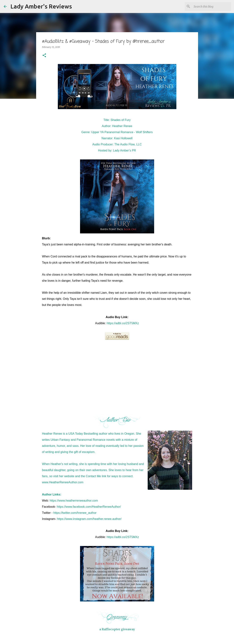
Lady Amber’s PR (125, 150)
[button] (44, 56)
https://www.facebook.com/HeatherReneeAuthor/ (89, 507)
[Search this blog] (212, 6)
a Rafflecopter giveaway (117, 629)
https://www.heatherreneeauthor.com (74, 501)
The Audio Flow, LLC (128, 144)
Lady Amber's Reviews (41, 6)
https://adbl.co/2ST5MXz (123, 323)
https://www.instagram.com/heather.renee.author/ (89, 519)
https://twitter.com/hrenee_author (75, 513)
